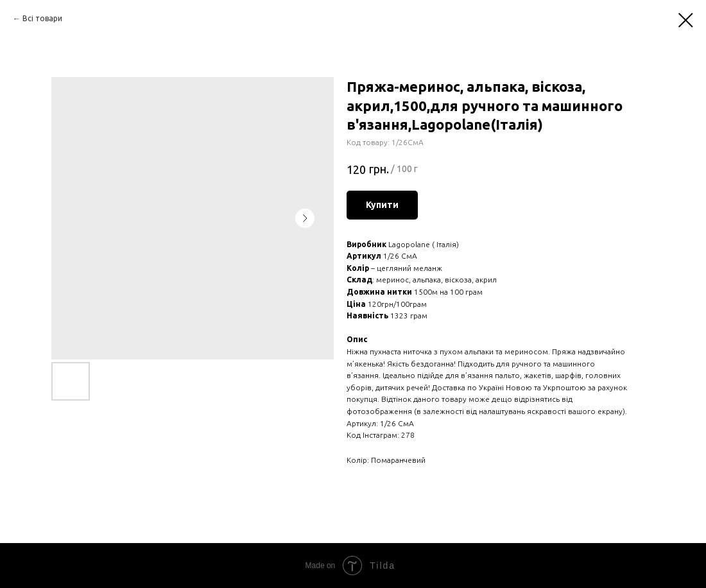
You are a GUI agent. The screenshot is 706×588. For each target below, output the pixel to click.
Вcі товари (42, 18)
